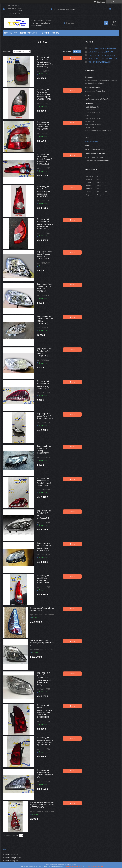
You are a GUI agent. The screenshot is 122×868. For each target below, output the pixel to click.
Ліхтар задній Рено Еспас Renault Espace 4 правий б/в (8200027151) (44, 191)
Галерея (68, 51)
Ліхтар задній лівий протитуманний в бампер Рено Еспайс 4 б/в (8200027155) (44, 711)
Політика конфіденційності (94, 866)
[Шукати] (106, 23)
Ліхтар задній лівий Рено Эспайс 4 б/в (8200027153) (43, 579)
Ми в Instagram (12, 860)
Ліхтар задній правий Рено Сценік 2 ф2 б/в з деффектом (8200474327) (45, 224)
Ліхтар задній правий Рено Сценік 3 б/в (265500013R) (43, 385)
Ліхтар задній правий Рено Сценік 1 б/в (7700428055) (43, 125)
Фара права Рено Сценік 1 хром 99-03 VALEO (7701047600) (45, 255)
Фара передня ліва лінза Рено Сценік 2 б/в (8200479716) (44, 547)
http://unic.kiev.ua (93, 141)
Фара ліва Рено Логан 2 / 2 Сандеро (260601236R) (44, 449)
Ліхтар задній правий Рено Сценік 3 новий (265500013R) (44, 482)
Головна (8, 33)
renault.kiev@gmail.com (95, 149)
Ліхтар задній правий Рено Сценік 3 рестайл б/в (45, 773)
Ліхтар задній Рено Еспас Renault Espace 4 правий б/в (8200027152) (44, 159)
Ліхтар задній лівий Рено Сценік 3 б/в (42, 609)
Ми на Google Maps (13, 857)
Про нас (55, 33)
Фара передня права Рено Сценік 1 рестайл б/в (42, 643)
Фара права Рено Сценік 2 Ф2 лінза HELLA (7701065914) (45, 352)
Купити (72, 58)
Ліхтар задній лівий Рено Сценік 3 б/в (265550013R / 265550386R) (42, 805)
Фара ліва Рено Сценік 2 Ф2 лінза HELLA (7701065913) (45, 320)
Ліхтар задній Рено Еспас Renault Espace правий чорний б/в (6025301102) (44, 94)
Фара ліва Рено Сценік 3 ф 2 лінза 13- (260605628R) (44, 514)
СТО (16, 33)
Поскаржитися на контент (74, 866)
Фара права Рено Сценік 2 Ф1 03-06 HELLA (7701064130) (45, 287)
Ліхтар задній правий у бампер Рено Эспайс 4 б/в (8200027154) (45, 741)
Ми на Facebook (12, 854)
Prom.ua (73, 864)
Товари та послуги (28, 33)
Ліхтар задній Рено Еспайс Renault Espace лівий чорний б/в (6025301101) (45, 62)
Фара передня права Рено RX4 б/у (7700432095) (45, 416)
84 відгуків (101, 2)
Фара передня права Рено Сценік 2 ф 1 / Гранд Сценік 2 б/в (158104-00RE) (44, 679)
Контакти (45, 33)
